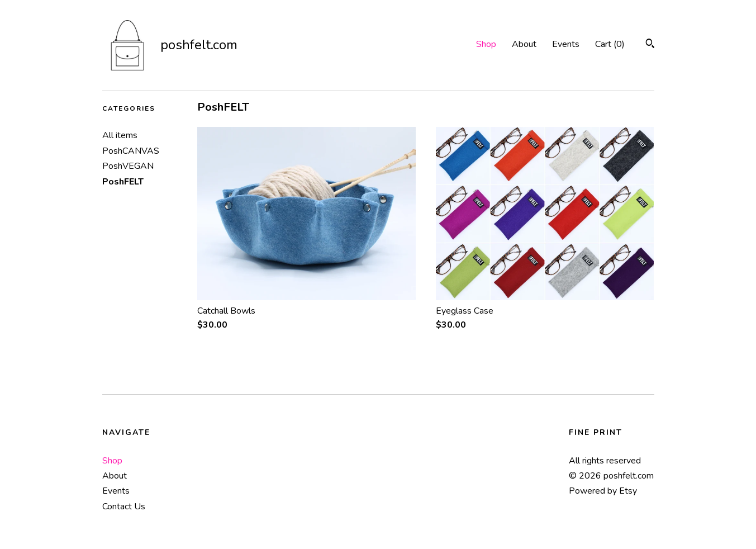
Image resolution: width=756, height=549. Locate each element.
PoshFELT (123, 182)
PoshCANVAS (131, 151)
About (524, 44)
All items (120, 135)
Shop (486, 44)
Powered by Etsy (603, 491)
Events (566, 44)
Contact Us (124, 507)
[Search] (650, 45)
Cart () (610, 44)
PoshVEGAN (128, 166)
